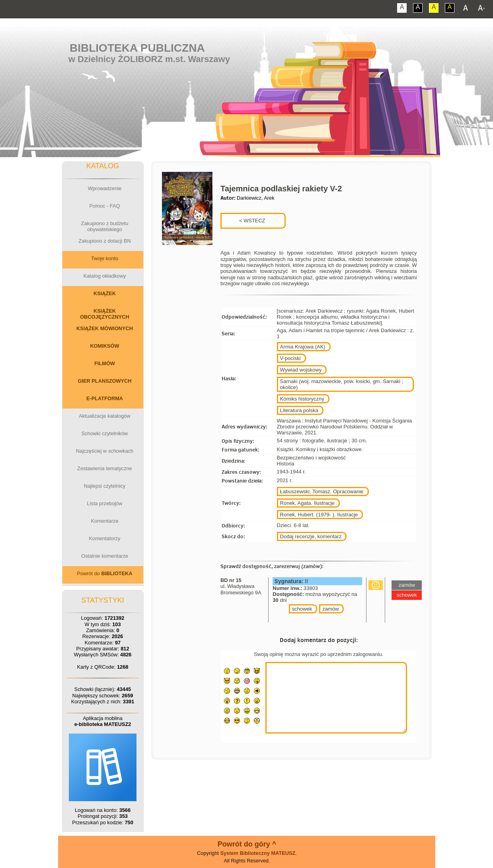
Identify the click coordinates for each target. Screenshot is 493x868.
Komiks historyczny (302, 399)
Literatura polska (299, 410)
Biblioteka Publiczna (137, 48)
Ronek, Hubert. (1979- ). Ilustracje (319, 515)
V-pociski (290, 358)
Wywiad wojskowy (301, 370)
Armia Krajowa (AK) (303, 347)
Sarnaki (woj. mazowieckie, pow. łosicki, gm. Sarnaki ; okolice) (342, 384)
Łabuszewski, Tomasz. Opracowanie (322, 491)
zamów (330, 609)
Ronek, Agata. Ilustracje (307, 503)
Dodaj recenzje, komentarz (311, 536)
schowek (302, 609)
